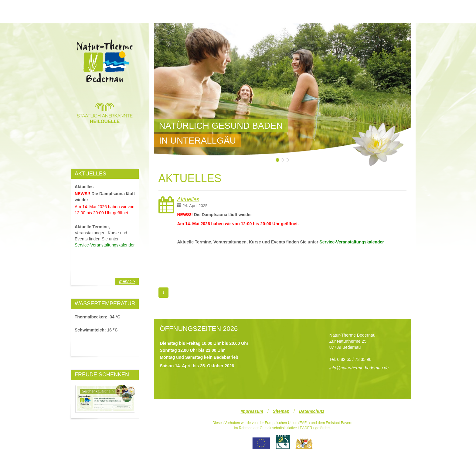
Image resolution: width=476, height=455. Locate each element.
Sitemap (281, 411)
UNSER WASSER (238, 9)
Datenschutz (312, 411)
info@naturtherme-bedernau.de (359, 368)
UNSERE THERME (96, 9)
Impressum (252, 411)
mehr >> (127, 281)
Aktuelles (188, 199)
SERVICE (380, 9)
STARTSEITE (167, 9)
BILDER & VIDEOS (309, 9)
